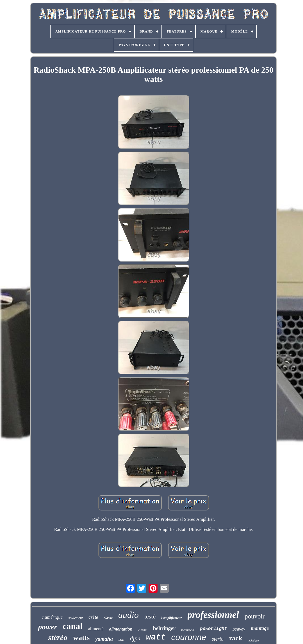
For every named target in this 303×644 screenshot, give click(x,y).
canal (73, 626)
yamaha (104, 639)
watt (156, 637)
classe (108, 618)
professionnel (213, 615)
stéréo (58, 637)
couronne (189, 637)
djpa (135, 638)
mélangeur (188, 630)
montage (260, 628)
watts (81, 638)
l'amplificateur (171, 618)
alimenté (96, 629)
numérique (53, 617)
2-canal (143, 630)
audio (128, 615)
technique (253, 640)
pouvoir (255, 616)
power (48, 627)
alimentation (121, 629)
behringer (164, 628)
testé (150, 616)
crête (93, 617)
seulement (76, 618)
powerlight (213, 629)
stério (218, 639)
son (121, 640)
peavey (239, 629)
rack (236, 638)
